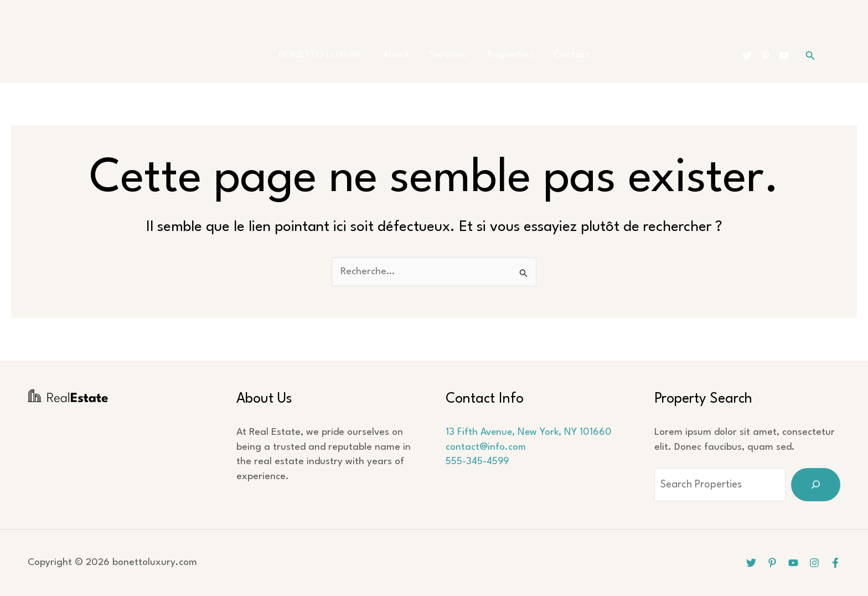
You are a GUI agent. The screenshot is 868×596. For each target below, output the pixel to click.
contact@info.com (486, 447)
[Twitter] (747, 55)
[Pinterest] (766, 55)
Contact (563, 55)
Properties (506, 55)
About (400, 55)
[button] (810, 56)
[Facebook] (835, 563)
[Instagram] (814, 563)
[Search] (816, 485)
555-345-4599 (478, 462)
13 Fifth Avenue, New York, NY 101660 (529, 432)
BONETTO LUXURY (328, 55)
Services (448, 55)
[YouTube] (784, 55)
